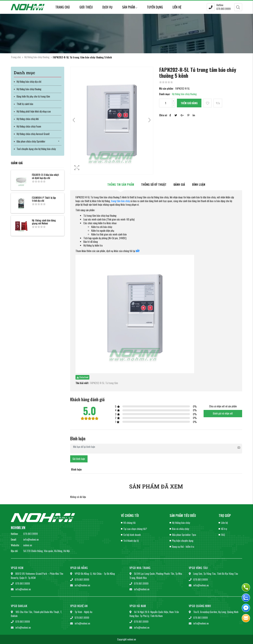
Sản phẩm (130, 7)
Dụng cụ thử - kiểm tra (183, 547)
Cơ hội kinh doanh (132, 535)
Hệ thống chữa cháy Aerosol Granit (33, 134)
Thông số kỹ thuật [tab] (154, 184)
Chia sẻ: (163, 115)
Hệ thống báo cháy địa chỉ (29, 82)
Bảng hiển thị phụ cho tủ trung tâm (33, 96)
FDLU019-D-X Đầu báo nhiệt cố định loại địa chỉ (45, 176)
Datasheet (83, 377)
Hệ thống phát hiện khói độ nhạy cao (34, 111)
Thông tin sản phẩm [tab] (121, 184)
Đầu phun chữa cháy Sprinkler (31, 141)
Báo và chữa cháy (180, 529)
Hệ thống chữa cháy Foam (29, 126)
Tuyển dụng (155, 7)
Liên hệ (177, 7)
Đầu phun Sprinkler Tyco (184, 535)
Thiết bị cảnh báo (25, 104)
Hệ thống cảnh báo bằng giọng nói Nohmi (44, 222)
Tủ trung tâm (112, 383)
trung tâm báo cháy (120, 201)
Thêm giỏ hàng (189, 103)
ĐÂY (138, 251)
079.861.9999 (31, 534)
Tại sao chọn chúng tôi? (135, 529)
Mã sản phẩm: (166, 89)
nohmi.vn (28, 545)
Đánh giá (179, 184)
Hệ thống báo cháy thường (37, 57)
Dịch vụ (107, 7)
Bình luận (199, 184)
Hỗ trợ (224, 529)
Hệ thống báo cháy (181, 523)
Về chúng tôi (129, 523)
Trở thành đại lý (131, 541)
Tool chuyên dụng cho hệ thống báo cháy (36, 149)
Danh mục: (165, 94)
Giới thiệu (86, 7)
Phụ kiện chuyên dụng (183, 541)
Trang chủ (63, 7)
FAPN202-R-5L (97, 383)
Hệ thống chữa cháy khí (28, 119)
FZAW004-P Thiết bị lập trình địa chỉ (44, 199)
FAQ (223, 535)
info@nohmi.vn (31, 539)
